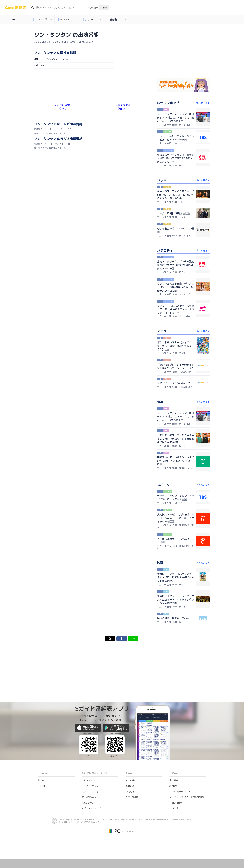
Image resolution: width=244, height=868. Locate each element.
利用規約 (174, 786)
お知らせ (174, 808)
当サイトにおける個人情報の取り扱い (187, 797)
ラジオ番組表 (132, 797)
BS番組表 (130, 786)
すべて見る (203, 103)
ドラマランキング (90, 786)
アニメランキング (90, 797)
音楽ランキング (89, 803)
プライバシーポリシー (180, 792)
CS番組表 (130, 792)
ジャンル (92, 20)
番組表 (117, 20)
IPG (42, 65)
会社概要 (174, 780)
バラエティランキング (92, 792)
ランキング (43, 20)
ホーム (13, 20)
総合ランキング (89, 780)
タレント (64, 20)
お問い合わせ (176, 803)
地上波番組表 (132, 780)
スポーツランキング (91, 808)
